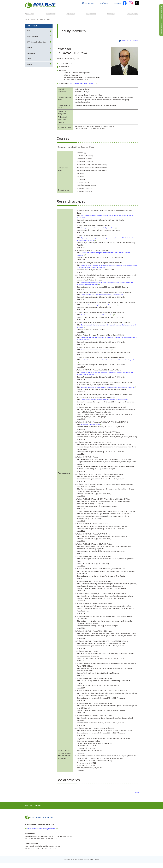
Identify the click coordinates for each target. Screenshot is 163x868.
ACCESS (124, 8)
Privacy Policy (30, 810)
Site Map (40, 810)
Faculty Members (47, 19)
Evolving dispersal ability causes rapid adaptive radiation (101, 228)
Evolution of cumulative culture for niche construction (99, 315)
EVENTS (117, 826)
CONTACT (134, 8)
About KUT (34, 19)
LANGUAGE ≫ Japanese (129, 41)
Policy (119, 848)
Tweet (137, 797)
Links (115, 835)
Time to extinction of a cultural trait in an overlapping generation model (105, 295)
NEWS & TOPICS (120, 822)
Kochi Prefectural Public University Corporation (44, 833)
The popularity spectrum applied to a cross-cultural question (102, 305)
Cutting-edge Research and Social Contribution (123, 831)
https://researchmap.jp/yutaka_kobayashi (85, 83)
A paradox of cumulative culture (92, 429)
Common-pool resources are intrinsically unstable (98, 350)
